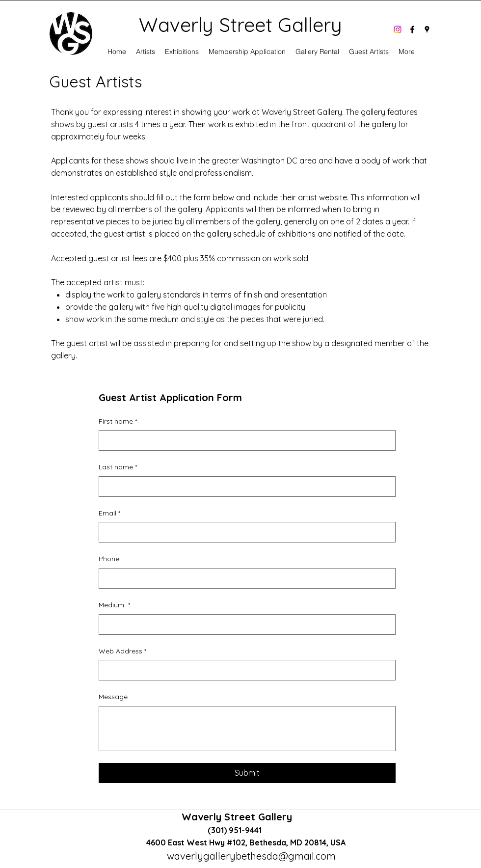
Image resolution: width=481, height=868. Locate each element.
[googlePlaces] (427, 29)
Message (113, 697)
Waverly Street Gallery (238, 817)
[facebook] (412, 29)
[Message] (247, 729)
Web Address (122, 651)
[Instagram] (398, 29)
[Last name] (244, 487)
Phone (109, 559)
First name (118, 422)
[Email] (244, 532)
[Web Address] (244, 670)
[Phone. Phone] (244, 578)
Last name (118, 467)
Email (109, 514)
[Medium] (244, 624)
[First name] (244, 440)
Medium (114, 605)
